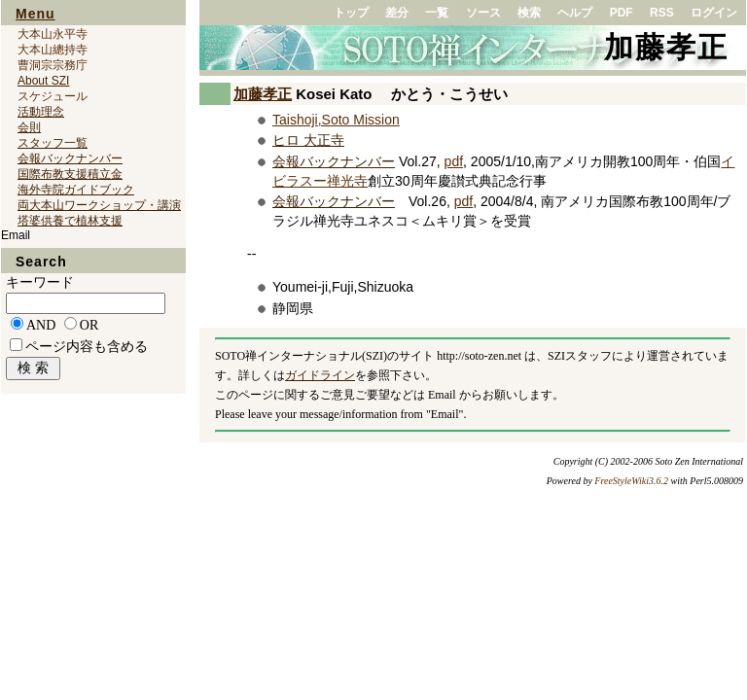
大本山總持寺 (53, 50)
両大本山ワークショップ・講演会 (99, 205)
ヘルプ (575, 13)
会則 (29, 127)
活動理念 (41, 112)
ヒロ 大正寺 (308, 140)
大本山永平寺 (53, 34)
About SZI (43, 81)
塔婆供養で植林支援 (70, 221)
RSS (662, 13)
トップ (351, 13)
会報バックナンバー (334, 161)
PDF (622, 13)
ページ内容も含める (87, 347)
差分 (397, 13)
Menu (36, 14)
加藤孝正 (666, 47)
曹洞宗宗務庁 (53, 65)
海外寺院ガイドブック (76, 190)
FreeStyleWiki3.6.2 (631, 481)
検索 (529, 13)
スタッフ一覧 (53, 143)
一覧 (437, 13)
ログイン (714, 13)
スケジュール (53, 96)
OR (89, 325)
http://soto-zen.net (479, 356)
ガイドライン (320, 375)
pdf (454, 161)
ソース (483, 13)
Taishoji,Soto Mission (336, 120)
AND (41, 325)
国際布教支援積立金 (70, 174)
